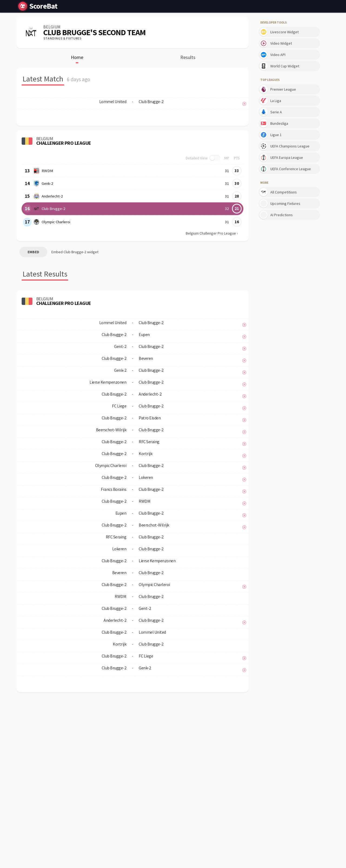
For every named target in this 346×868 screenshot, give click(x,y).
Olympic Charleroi (56, 222)
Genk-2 (47, 183)
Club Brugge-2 (53, 209)
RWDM (47, 171)
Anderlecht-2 (52, 196)
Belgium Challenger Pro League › (212, 233)
